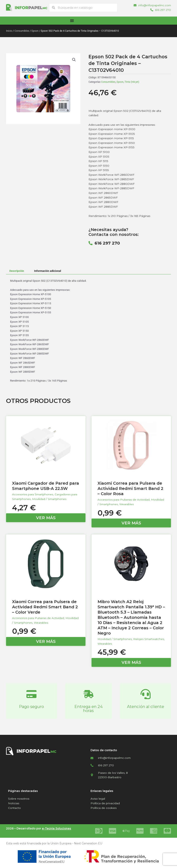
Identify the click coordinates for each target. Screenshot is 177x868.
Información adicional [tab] (48, 271)
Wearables (127, 504)
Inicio (9, 31)
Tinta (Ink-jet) (132, 82)
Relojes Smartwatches (149, 639)
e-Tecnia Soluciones (57, 828)
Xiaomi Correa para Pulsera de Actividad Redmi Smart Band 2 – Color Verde (45, 607)
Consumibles (22, 31)
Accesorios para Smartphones (33, 494)
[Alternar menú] (72, 21)
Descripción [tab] (17, 271)
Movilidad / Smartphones (49, 499)
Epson (35, 31)
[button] (74, 60)
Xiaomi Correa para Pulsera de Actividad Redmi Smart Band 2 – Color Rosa (130, 488)
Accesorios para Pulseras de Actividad (124, 500)
